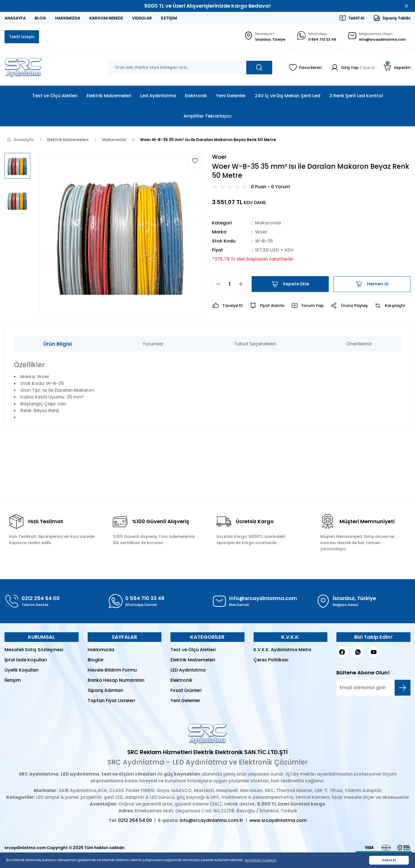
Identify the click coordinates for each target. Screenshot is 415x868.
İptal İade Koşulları (26, 660)
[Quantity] (230, 284)
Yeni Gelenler (185, 701)
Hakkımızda (101, 650)
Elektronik (181, 680)
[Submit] (403, 688)
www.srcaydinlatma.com (278, 820)
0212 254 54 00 (135, 820)
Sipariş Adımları (105, 690)
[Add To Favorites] (195, 161)
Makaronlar (268, 223)
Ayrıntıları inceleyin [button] (261, 860)
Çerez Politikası (271, 660)
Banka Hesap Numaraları (116, 680)
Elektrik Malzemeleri (193, 660)
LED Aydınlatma (188, 670)
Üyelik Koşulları (21, 670)
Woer (261, 232)
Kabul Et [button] (389, 860)
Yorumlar (153, 344)
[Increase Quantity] (243, 284)
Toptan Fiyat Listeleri (111, 701)
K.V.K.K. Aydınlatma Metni (282, 650)
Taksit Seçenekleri (255, 344)
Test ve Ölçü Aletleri (193, 650)
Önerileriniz (359, 344)
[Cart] (397, 68)
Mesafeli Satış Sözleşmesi (34, 650)
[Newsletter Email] (373, 688)
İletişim (13, 680)
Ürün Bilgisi (58, 344)
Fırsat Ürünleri (186, 690)
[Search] (190, 68)
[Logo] (23, 68)
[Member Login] (352, 68)
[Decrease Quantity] (217, 284)
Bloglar (96, 660)
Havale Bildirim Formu (112, 670)
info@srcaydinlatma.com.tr (211, 820)
